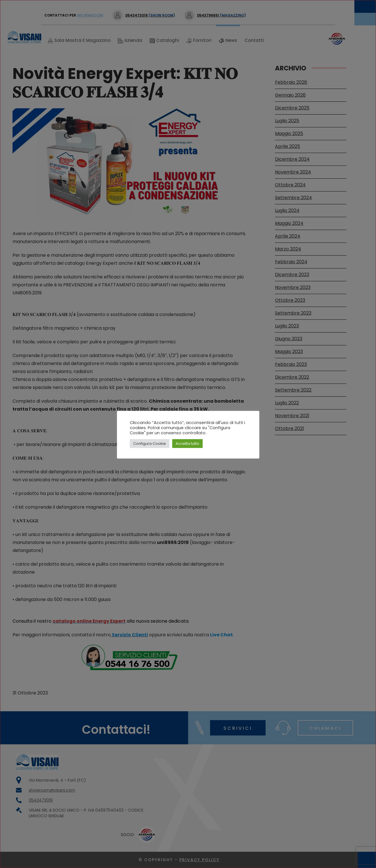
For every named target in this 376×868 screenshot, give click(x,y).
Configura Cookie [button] (150, 444)
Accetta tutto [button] (187, 444)
